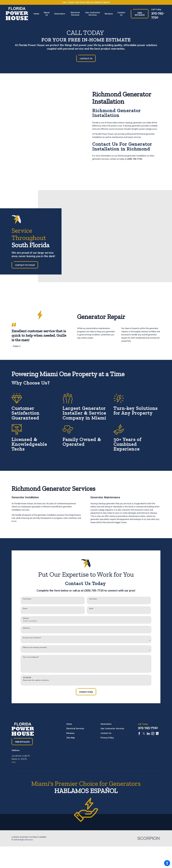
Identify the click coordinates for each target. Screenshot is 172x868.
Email (91, 609)
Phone (25, 609)
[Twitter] (144, 733)
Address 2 (27, 628)
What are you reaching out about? (35, 647)
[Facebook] (139, 733)
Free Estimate (140, 14)
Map (14, 762)
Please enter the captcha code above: (36, 680)
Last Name (93, 599)
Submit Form (86, 692)
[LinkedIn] (148, 733)
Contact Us (86, 59)
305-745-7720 (158, 15)
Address (26, 618)
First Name (27, 599)
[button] (167, 863)
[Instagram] (153, 733)
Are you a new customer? (32, 638)
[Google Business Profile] (157, 733)
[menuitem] (38, 14)
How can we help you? (31, 657)
